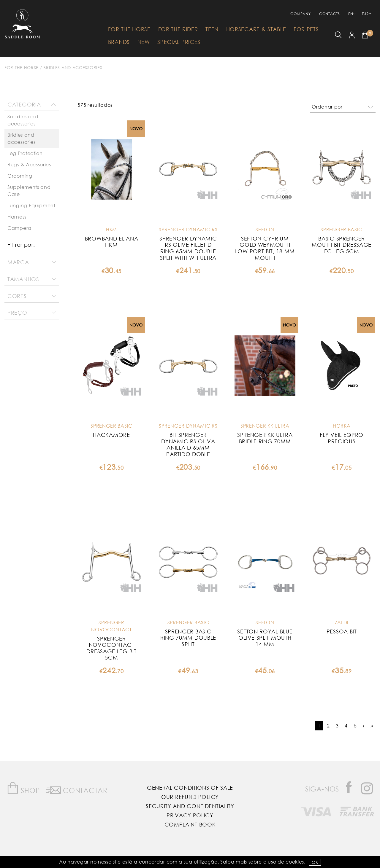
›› (372, 726)
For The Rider (178, 29)
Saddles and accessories (23, 120)
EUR (365, 14)
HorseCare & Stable (256, 29)
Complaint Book (190, 824)
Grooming (20, 176)
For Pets (306, 29)
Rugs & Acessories (29, 164)
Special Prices (179, 42)
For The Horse (129, 29)
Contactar (77, 789)
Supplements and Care (29, 191)
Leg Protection (25, 153)
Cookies (295, 862)
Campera (19, 228)
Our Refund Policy (190, 797)
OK (315, 862)
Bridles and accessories (73, 67)
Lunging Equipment (31, 205)
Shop (23, 788)
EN (351, 14)
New (144, 42)
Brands (119, 42)
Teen (212, 29)
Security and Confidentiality (190, 806)
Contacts (330, 14)
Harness (17, 217)
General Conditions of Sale (190, 788)
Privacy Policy (190, 815)
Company (300, 14)
